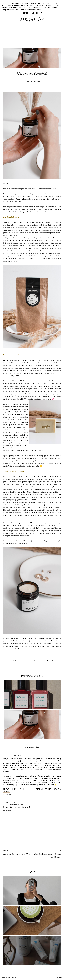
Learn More (28, 13)
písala (5, 417)
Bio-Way (24, 399)
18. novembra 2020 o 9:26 (13, 804)
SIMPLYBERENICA (10, 789)
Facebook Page (26, 789)
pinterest (38, 661)
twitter (14, 661)
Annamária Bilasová (11, 802)
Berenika (7, 754)
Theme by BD (57, 977)
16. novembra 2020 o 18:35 (13, 756)
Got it (39, 13)
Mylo (42, 526)
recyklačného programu (39, 531)
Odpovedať (7, 794)
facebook (26, 661)
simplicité (32, 19)
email (50, 661)
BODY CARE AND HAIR (32, 82)
